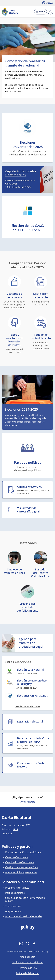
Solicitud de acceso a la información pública (25, 899)
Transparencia (13, 906)
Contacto (7, 834)
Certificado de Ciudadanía (20, 862)
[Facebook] (34, 944)
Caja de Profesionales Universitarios (21, 173)
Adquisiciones (13, 911)
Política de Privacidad (27, 973)
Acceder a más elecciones (28, 706)
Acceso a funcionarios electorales (24, 916)
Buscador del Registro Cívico (21, 872)
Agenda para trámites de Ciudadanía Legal (31, 643)
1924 (15, 829)
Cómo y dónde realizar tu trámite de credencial (25, 63)
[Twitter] (28, 944)
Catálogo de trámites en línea (21, 867)
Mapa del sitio (27, 957)
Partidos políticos (15, 893)
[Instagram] (21, 944)
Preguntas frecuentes (17, 888)
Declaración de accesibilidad (28, 962)
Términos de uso (27, 968)
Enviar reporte (27, 802)
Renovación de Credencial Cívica (23, 852)
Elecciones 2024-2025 (21, 409)
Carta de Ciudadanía (16, 857)
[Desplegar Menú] (40, 12)
